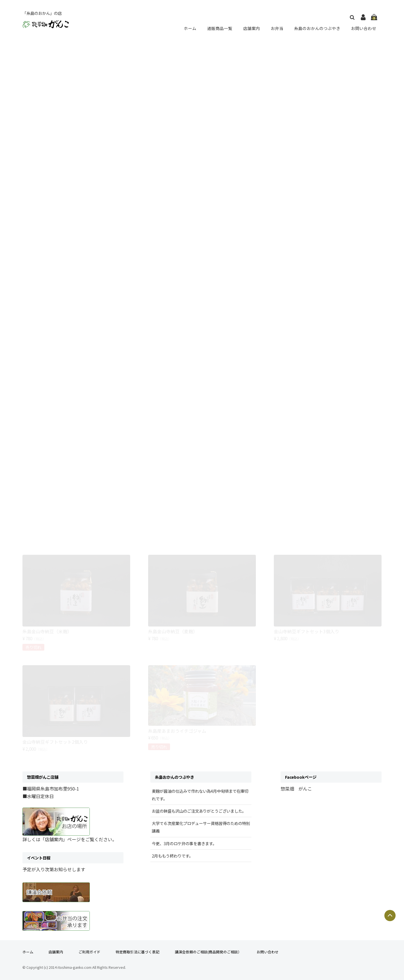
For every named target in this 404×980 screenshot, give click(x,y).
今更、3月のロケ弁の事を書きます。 (184, 843)
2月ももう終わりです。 (172, 856)
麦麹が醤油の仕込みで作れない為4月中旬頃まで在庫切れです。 (200, 795)
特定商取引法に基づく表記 (137, 952)
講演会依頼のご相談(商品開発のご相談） (208, 952)
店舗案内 (251, 28)
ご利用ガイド (89, 952)
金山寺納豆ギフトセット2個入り (55, 742)
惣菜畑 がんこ (296, 789)
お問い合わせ (364, 28)
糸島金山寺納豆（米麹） (47, 631)
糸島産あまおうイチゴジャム (177, 731)
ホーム (191, 28)
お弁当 (276, 28)
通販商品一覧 (220, 28)
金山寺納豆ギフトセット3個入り (307, 631)
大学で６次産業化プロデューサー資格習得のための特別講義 (201, 827)
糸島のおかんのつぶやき (316, 28)
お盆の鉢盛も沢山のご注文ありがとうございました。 (199, 811)
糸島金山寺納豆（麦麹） (173, 631)
